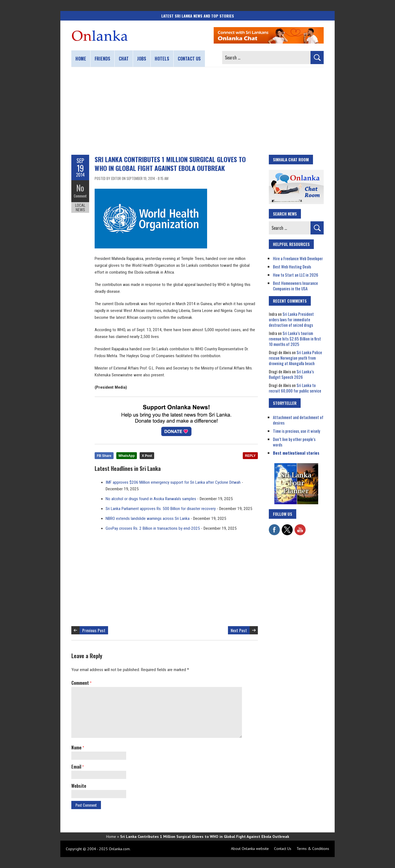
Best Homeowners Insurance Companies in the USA (295, 286)
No (80, 188)
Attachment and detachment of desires (298, 420)
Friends (102, 59)
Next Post (239, 630)
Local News (80, 208)
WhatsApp (127, 456)
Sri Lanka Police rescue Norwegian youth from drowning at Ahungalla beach (295, 358)
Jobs (142, 59)
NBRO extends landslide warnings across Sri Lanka (148, 518)
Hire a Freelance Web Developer (298, 258)
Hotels (162, 59)
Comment (80, 196)
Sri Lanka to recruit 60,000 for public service (295, 388)
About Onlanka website (250, 849)
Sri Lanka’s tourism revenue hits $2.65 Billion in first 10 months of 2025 (295, 339)
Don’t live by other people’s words (294, 442)
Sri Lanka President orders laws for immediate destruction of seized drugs (291, 319)
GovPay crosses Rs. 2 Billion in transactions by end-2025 (153, 528)
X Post (147, 456)
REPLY (250, 456)
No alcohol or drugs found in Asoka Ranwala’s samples (151, 499)
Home (81, 59)
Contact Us (283, 849)
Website (79, 786)
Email (77, 767)
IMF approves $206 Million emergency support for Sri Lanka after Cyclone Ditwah (173, 482)
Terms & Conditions (313, 849)
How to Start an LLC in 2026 (296, 275)
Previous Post (94, 630)
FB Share (104, 456)
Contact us (189, 59)
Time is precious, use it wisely (297, 431)
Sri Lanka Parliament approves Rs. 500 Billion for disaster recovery (161, 509)
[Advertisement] (198, 111)
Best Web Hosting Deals (292, 267)
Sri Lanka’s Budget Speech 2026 (291, 374)
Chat (124, 59)
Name (78, 747)
